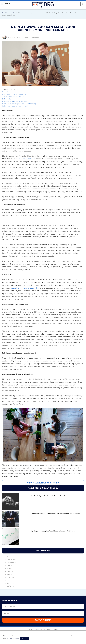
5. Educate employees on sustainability (19, 104)
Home (9, 569)
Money (30, 13)
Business (11, 557)
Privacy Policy (13, 639)
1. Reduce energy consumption (16, 94)
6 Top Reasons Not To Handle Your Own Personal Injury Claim (55, 514)
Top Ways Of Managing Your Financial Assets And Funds (53, 531)
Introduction (8, 92)
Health (10, 566)
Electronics (12, 563)
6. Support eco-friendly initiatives (17, 106)
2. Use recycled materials (13, 97)
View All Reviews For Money (43, 483)
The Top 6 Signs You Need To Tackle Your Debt (49, 496)
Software (11, 586)
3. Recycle (7, 99)
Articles (22, 13)
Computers (12, 560)
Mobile (10, 571)
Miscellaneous (40, 13)
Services (10, 583)
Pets (9, 580)
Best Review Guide (10, 13)
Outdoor (10, 577)
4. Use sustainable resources (15, 101)
